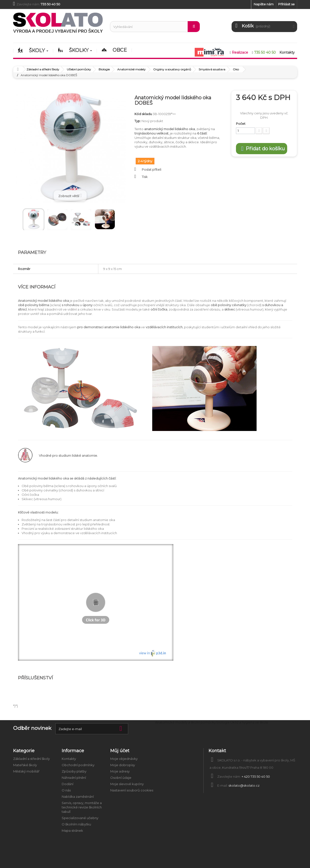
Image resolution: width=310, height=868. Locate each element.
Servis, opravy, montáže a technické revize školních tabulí (82, 807)
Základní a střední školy (31, 759)
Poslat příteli (151, 169)
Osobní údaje (121, 778)
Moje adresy (120, 771)
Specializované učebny (80, 818)
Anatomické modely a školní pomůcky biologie (192, 722)
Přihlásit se (286, 4)
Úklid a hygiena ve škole (249, 722)
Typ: (138, 121)
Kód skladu (143, 114)
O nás (66, 790)
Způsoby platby (74, 771)
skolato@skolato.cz (244, 785)
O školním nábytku (76, 824)
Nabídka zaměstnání (78, 797)
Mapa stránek (72, 831)
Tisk (145, 177)
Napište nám (264, 4)
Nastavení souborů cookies (132, 790)
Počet (241, 124)
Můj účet (120, 751)
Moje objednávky (124, 759)
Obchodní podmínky (78, 765)
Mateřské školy (25, 765)
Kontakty (69, 759)
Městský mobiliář (26, 771)
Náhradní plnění (74, 778)
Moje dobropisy (123, 765)
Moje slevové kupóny (127, 784)
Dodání (67, 784)
